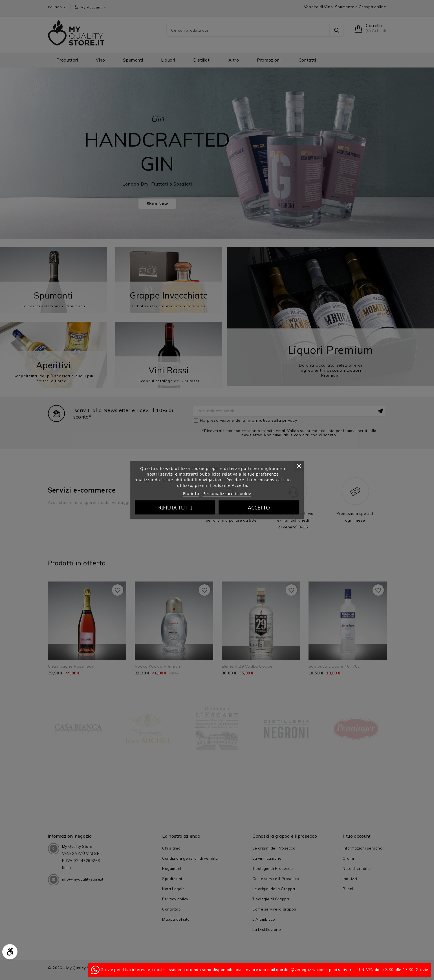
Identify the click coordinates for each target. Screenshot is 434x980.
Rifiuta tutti (175, 508)
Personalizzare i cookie (227, 493)
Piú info (191, 493)
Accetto (259, 508)
